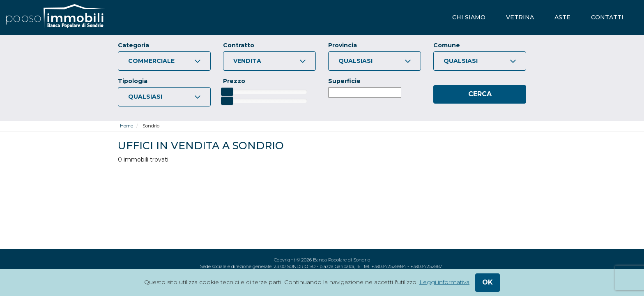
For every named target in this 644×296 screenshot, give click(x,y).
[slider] (227, 92)
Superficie (344, 81)
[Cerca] (480, 94)
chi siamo (469, 17)
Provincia (343, 45)
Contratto (239, 45)
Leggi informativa (444, 282)
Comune (447, 45)
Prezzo (234, 81)
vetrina (520, 17)
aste (562, 17)
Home (126, 126)
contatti (607, 17)
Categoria (133, 45)
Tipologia (133, 81)
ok (488, 282)
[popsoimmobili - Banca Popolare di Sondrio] (56, 17)
